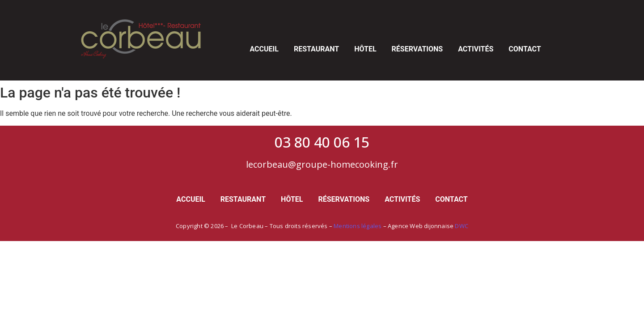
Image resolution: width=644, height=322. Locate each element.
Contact (525, 49)
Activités (476, 49)
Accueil (264, 49)
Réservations (417, 49)
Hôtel (365, 49)
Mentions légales (358, 226)
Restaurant (316, 49)
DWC (462, 226)
